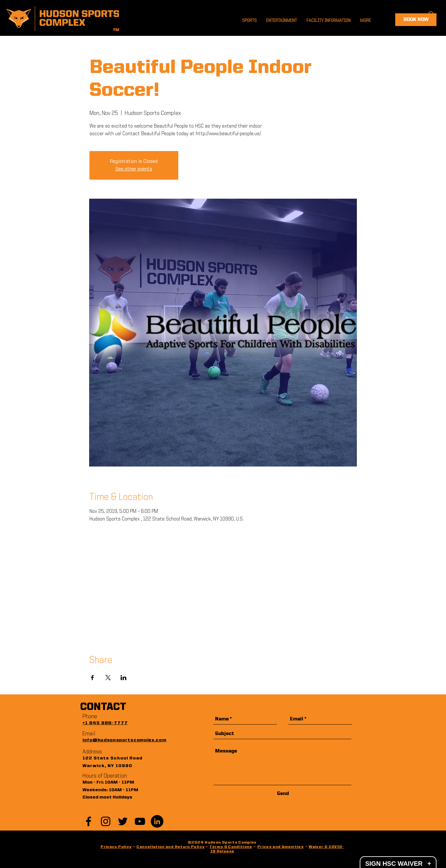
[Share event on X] (108, 678)
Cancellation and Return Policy (170, 847)
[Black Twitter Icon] (123, 821)
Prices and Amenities (280, 847)
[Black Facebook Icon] (89, 821)
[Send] (283, 794)
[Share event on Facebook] (92, 678)
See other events (134, 169)
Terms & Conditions (231, 847)
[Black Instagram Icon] (106, 821)
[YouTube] (140, 821)
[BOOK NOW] (416, 20)
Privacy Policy (116, 847)
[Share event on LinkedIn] (124, 678)
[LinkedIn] (157, 821)
